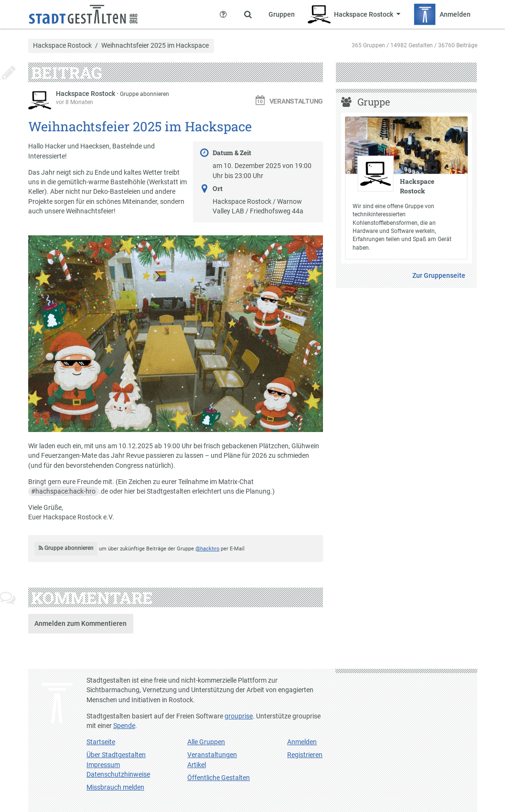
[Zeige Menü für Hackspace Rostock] (354, 14)
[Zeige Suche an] (248, 14)
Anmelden (302, 742)
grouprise (239, 716)
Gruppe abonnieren (145, 94)
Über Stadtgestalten (116, 755)
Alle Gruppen (206, 742)
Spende (124, 726)
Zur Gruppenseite (439, 275)
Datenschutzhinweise (118, 774)
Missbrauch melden (115, 787)
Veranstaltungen (212, 755)
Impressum (103, 765)
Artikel (197, 765)
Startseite (101, 742)
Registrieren (305, 755)
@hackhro (207, 549)
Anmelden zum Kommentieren (81, 623)
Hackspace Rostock (62, 46)
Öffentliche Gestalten (219, 778)
